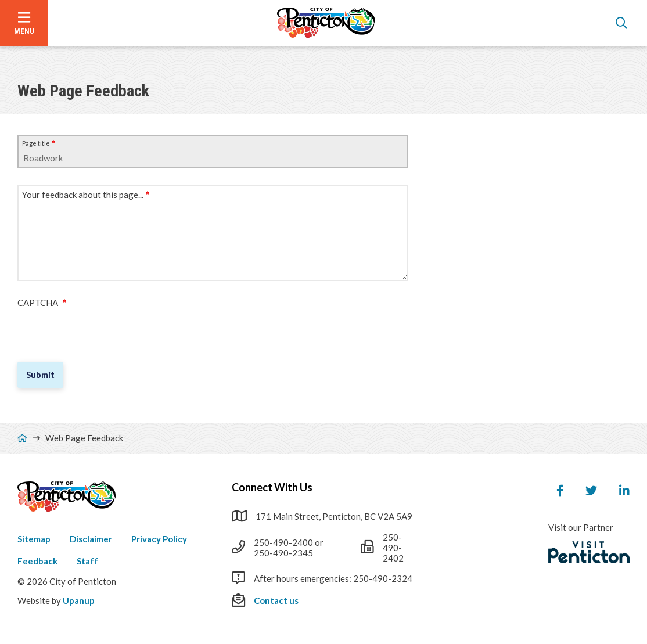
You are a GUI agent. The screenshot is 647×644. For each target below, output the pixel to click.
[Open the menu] (24, 23)
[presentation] (106, 330)
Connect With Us (272, 487)
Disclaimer (91, 539)
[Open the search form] (621, 23)
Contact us (276, 600)
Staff (87, 561)
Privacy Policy (159, 539)
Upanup (79, 600)
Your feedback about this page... (83, 195)
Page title (36, 143)
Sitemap (34, 539)
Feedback (37, 561)
